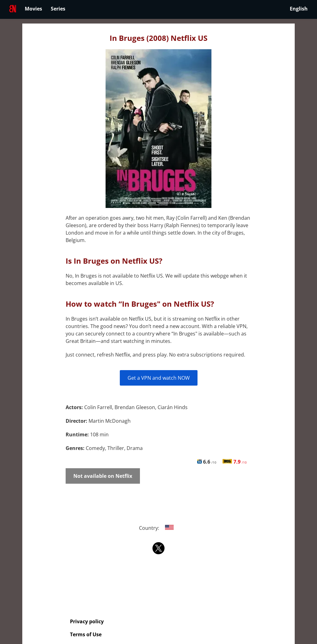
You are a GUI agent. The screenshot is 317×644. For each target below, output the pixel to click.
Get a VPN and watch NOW (159, 378)
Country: (159, 528)
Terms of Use (86, 634)
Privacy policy (87, 621)
